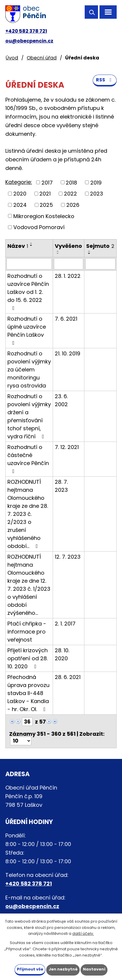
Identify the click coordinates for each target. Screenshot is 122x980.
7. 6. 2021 (66, 319)
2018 (71, 182)
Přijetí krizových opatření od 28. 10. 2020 (28, 658)
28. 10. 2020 (62, 654)
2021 (45, 194)
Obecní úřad (42, 58)
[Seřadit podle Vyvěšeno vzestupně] (58, 251)
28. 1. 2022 (68, 276)
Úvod (12, 58)
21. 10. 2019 (68, 353)
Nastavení (94, 969)
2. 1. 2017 (65, 624)
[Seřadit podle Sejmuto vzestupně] (89, 251)
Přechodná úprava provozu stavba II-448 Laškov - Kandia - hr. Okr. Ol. (28, 693)
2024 (20, 205)
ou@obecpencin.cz (29, 41)
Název (18, 246)
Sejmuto (100, 246)
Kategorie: (19, 182)
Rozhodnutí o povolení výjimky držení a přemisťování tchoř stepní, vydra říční (29, 416)
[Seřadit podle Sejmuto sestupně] (89, 253)
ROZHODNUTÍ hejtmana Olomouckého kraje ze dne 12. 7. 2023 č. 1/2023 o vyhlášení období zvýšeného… (29, 585)
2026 (73, 205)
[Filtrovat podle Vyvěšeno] (69, 264)
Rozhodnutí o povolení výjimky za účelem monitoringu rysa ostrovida (29, 370)
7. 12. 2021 (67, 447)
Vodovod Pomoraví (39, 227)
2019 (96, 182)
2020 (20, 194)
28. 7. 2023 (61, 486)
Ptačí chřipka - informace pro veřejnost (27, 632)
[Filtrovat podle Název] (29, 264)
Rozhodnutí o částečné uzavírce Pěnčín (28, 459)
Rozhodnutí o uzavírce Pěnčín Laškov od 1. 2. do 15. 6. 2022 (28, 292)
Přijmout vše (30, 969)
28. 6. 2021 (68, 677)
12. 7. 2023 (68, 557)
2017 (47, 182)
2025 (46, 205)
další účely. (83, 933)
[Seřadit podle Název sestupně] (31, 245)
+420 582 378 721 (26, 31)
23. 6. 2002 (61, 400)
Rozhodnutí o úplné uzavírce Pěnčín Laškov (27, 330)
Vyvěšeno (68, 246)
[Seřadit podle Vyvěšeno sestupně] (58, 253)
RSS (105, 80)
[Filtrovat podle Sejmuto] (100, 264)
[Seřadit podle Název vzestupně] (31, 243)
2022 (70, 194)
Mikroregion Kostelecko (44, 216)
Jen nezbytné (63, 969)
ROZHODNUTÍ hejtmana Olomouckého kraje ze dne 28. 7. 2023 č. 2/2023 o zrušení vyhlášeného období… (28, 514)
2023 (97, 194)
